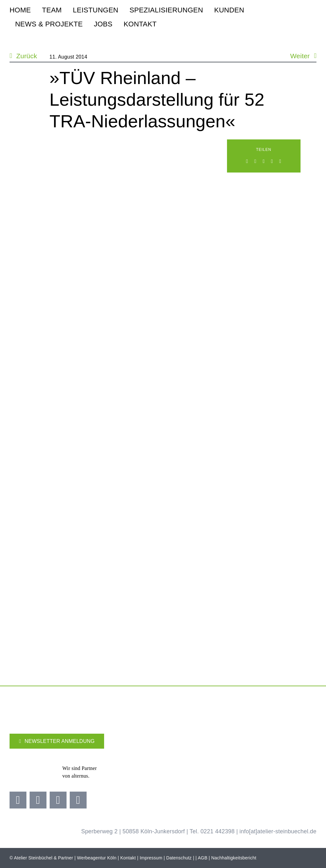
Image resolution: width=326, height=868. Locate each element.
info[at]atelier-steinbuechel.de (278, 831)
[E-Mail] (280, 161)
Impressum (151, 858)
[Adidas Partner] (131, 763)
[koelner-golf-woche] (304, 760)
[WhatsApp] (264, 161)
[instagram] (38, 800)
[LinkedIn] (255, 161)
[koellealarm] (223, 760)
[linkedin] (78, 800)
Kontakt (128, 858)
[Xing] (272, 161)
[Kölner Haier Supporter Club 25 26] (178, 762)
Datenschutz (179, 858)
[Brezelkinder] (263, 763)
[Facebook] (247, 161)
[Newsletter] (57, 741)
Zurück (27, 56)
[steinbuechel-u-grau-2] (313, 16)
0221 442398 (218, 831)
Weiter (300, 56)
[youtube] (58, 800)
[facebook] (18, 800)
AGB (202, 858)
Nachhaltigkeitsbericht (234, 858)
